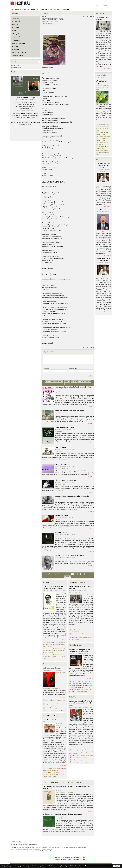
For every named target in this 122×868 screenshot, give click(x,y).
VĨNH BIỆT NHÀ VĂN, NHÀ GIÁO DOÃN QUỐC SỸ (103, 166)
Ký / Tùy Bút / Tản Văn (50, 716)
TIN (97, 160)
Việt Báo (103, 277)
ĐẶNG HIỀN (55, 770)
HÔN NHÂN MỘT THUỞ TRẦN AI (81, 638)
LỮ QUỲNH (59, 414)
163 (62, 382)
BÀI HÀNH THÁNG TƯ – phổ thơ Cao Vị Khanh (103, 148)
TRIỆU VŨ (59, 726)
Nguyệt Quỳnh (76, 762)
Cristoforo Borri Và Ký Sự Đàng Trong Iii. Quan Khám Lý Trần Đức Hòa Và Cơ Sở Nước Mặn (54, 645)
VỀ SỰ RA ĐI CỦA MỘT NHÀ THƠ (66, 480)
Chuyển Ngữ (79, 782)
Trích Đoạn (54, 782)
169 (82, 382)
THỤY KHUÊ (49, 647)
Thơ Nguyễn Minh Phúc (62, 465)
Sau (91, 16)
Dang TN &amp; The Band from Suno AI (51, 689)
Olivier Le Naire (15, 65)
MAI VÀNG (49, 772)
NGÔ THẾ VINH (62, 591)
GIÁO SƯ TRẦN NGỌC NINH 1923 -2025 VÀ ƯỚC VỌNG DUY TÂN (53, 588)
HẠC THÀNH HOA (60, 484)
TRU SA (58, 537)
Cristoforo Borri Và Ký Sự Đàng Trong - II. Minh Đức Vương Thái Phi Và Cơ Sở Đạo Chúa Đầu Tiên (54, 651)
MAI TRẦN (75, 754)
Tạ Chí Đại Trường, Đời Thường (65, 427)
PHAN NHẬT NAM (83, 758)
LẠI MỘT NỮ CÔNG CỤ (63, 515)
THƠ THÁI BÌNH (61, 447)
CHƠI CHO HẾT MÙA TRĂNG (80, 630)
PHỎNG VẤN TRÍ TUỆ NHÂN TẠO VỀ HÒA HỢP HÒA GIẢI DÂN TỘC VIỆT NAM (81, 703)
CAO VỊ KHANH (104, 150)
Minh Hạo (86, 653)
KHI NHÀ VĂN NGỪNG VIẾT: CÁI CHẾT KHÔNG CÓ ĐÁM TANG (80, 650)
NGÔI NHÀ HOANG (62, 533)
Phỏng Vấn (73, 697)
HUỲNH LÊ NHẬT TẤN (49, 24)
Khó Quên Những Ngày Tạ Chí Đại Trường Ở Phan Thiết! (72, 496)
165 (69, 382)
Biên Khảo (46, 582)
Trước (86, 16)
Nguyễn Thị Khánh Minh (56, 706)
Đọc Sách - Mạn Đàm (66, 782)
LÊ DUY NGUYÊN (61, 672)
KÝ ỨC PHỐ (49, 700)
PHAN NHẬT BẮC (76, 632)
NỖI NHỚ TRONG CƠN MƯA (101, 82)
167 (76, 382)
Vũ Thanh (58, 393)
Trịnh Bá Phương (83, 762)
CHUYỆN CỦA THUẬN (78, 634)
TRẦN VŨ (76, 758)
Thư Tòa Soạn (100, 13)
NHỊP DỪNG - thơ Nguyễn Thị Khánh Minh (102, 135)
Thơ (44, 664)
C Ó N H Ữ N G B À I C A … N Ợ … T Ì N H (54, 721)
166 (72, 382)
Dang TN (64, 710)
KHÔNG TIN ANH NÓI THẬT (52, 668)
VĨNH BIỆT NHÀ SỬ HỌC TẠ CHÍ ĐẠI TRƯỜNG (70, 556)
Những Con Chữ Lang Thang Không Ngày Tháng (70, 410)
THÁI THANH (56, 773)
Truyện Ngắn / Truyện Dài (77, 582)
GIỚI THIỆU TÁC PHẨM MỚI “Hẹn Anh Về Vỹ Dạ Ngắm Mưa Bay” (63, 814)
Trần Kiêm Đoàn (88, 707)
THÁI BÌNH (59, 451)
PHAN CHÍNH (59, 500)
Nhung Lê (88, 687)
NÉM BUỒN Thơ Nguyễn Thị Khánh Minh (102, 141)
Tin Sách (46, 782)
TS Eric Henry (69, 792)
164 (65, 382)
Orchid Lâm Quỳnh (16, 67)
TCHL (57, 560)
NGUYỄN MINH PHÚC (62, 469)
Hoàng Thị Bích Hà (52, 777)
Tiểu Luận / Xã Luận (76, 645)
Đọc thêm (90, 406)
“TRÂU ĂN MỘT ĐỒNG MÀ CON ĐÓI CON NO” (81, 588)
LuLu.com (35, 114)
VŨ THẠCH (59, 519)
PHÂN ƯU (103, 209)
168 (79, 382)
